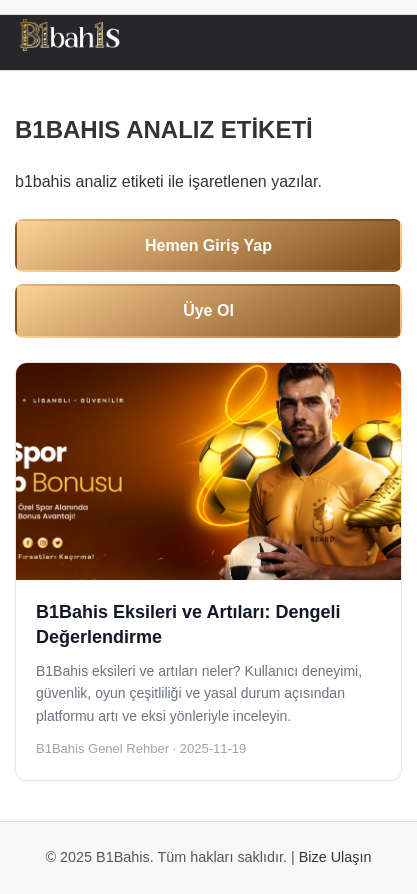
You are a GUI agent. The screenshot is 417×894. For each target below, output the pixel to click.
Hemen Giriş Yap (208, 245)
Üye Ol (208, 310)
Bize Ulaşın (335, 857)
